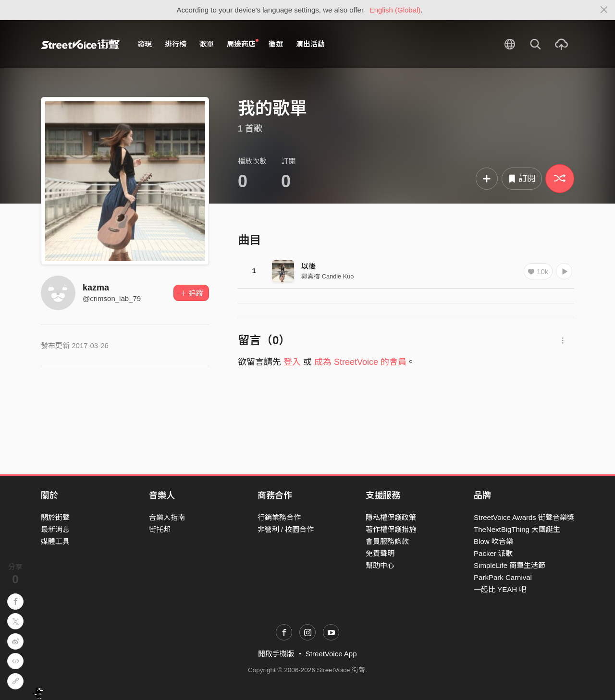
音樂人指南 (167, 517)
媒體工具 (55, 541)
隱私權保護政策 (391, 517)
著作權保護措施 (391, 529)
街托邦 (160, 529)
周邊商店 (243, 44)
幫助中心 (380, 565)
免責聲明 (380, 553)
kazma (96, 288)
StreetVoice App (331, 654)
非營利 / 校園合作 (286, 529)
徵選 (276, 44)
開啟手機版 (276, 654)
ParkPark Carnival (503, 577)
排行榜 (176, 44)
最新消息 (55, 529)
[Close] (604, 10)
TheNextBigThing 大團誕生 (517, 529)
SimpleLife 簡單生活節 (510, 565)
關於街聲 (55, 517)
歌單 (207, 44)
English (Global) (395, 10)
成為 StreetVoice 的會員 (360, 362)
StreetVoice (80, 44)
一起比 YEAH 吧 (500, 589)
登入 (292, 362)
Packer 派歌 (493, 553)
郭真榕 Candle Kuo (327, 276)
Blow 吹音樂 (493, 541)
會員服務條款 (387, 541)
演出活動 (310, 44)
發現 (145, 44)
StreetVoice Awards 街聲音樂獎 (524, 517)
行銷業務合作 (279, 517)
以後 (308, 266)
